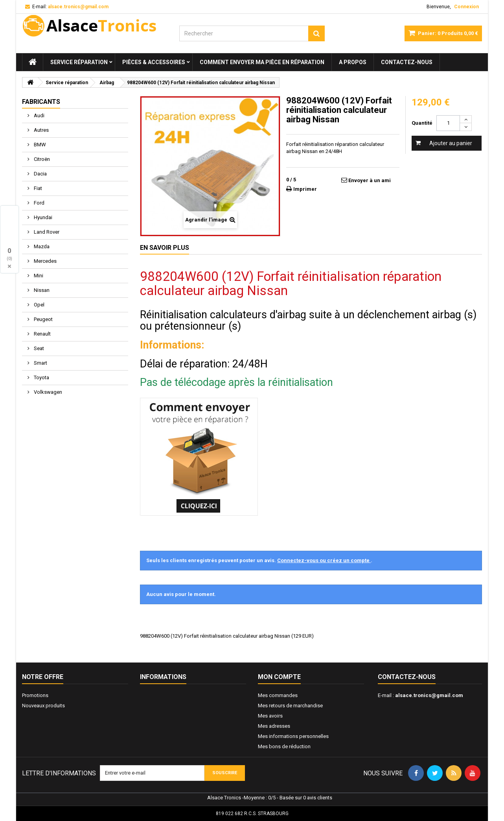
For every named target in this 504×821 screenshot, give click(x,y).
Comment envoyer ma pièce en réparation (262, 62)
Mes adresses (274, 726)
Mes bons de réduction (284, 746)
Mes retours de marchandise (290, 706)
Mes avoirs (270, 716)
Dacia (40, 174)
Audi (39, 115)
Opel (39, 305)
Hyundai (42, 217)
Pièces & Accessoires (154, 62)
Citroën (41, 159)
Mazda (41, 246)
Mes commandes (278, 695)
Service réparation (79, 62)
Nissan (41, 290)
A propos (353, 62)
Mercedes (45, 261)
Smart (40, 363)
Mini (38, 276)
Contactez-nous (407, 62)
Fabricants (41, 102)
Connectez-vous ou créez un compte (324, 560)
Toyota (41, 377)
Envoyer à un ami (370, 180)
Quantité (422, 123)
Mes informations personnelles (293, 736)
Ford (39, 203)
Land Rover (46, 232)
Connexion (466, 7)
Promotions (35, 695)
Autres (41, 130)
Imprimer (305, 189)
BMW (39, 145)
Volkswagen (47, 392)
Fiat (37, 188)
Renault (42, 334)
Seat (38, 348)
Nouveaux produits (43, 706)
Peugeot (43, 319)
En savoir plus (165, 248)
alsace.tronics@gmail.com (429, 695)
